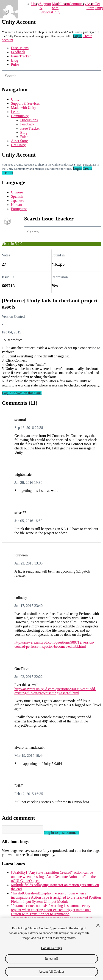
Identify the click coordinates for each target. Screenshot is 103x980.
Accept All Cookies (51, 972)
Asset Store (19, 141)
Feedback (18, 52)
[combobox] (51, 76)
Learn (65, 4)
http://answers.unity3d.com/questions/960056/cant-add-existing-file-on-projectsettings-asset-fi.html (55, 691)
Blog (15, 60)
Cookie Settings (51, 948)
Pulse (15, 64)
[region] (51, 949)
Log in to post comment (66, 834)
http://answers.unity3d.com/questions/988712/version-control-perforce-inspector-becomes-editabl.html (54, 644)
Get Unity (99, 6)
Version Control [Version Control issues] (14, 316)
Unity (35, 4)
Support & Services (25, 103)
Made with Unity (56, 8)
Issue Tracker (21, 56)
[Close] (98, 925)
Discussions (20, 48)
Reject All (52, 959)
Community (78, 4)
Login (77, 36)
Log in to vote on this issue (22, 393)
